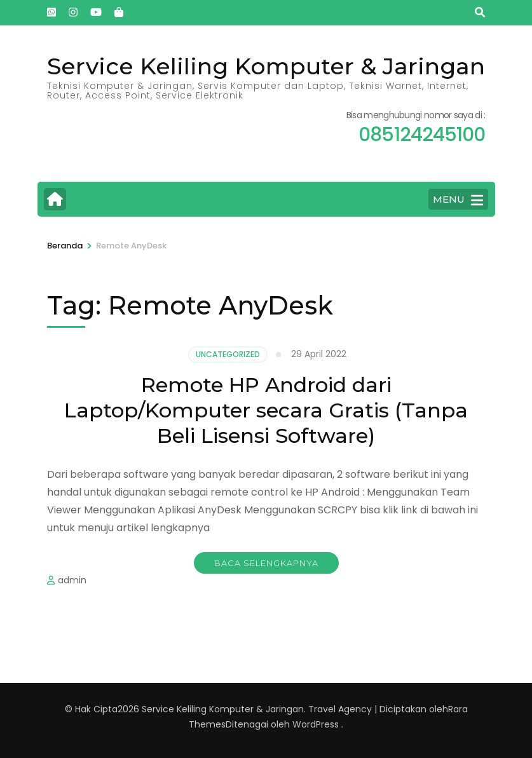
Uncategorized (228, 354)
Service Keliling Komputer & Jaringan (266, 66)
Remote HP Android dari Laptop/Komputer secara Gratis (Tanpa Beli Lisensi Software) (266, 410)
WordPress (316, 724)
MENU (458, 200)
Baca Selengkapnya (266, 563)
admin (72, 580)
